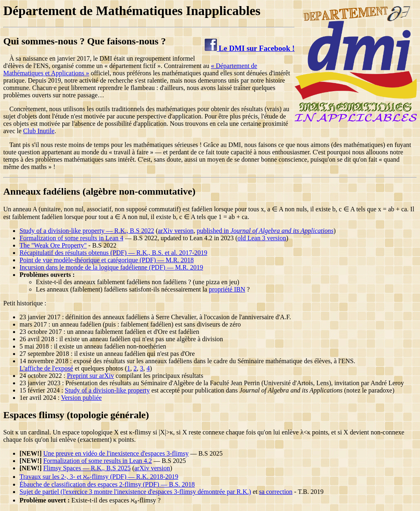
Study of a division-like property (107, 390)
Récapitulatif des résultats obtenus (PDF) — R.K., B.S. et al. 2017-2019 (113, 253)
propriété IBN (227, 289)
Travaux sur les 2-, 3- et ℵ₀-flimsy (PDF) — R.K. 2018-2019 (99, 477)
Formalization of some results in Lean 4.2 (97, 461)
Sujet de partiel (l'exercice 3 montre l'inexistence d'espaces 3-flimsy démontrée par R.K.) (135, 492)
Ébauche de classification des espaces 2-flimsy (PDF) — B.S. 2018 (107, 484)
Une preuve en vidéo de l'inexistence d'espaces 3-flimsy (116, 453)
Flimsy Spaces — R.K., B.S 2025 (87, 468)
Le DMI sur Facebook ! (250, 48)
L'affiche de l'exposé (46, 368)
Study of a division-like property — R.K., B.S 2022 (87, 231)
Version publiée (81, 398)
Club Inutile (39, 131)
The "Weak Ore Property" (53, 245)
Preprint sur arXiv (90, 376)
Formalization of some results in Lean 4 (71, 238)
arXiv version (176, 231)
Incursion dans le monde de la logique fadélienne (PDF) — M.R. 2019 (111, 267)
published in (265, 231)
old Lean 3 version (262, 238)
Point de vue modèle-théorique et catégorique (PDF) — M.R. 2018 (107, 260)
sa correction (276, 492)
